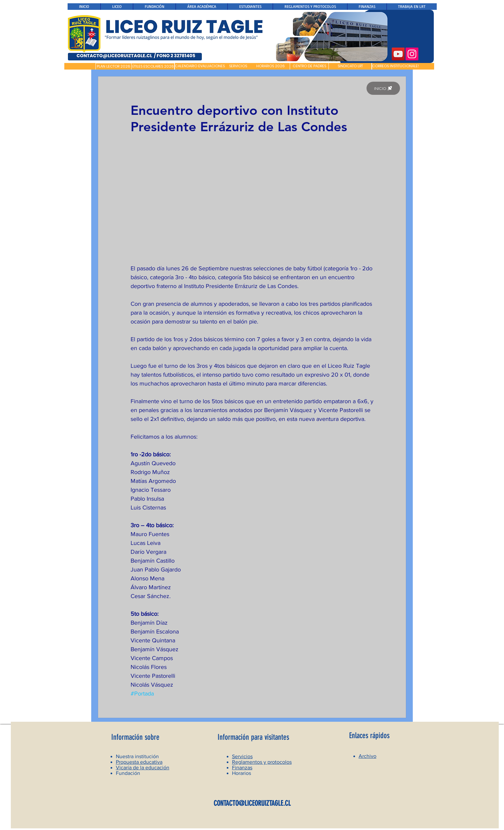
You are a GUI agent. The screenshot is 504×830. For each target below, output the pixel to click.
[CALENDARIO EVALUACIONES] (200, 66)
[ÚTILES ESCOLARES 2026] (153, 67)
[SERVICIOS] (238, 66)
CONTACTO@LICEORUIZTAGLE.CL (252, 803)
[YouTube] (398, 54)
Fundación (128, 773)
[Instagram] (412, 54)
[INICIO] (383, 88)
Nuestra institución (137, 756)
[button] (80, 66)
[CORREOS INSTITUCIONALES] (396, 66)
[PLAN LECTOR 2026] (114, 67)
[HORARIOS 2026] (271, 66)
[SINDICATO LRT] (350, 66)
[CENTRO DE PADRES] (309, 66)
